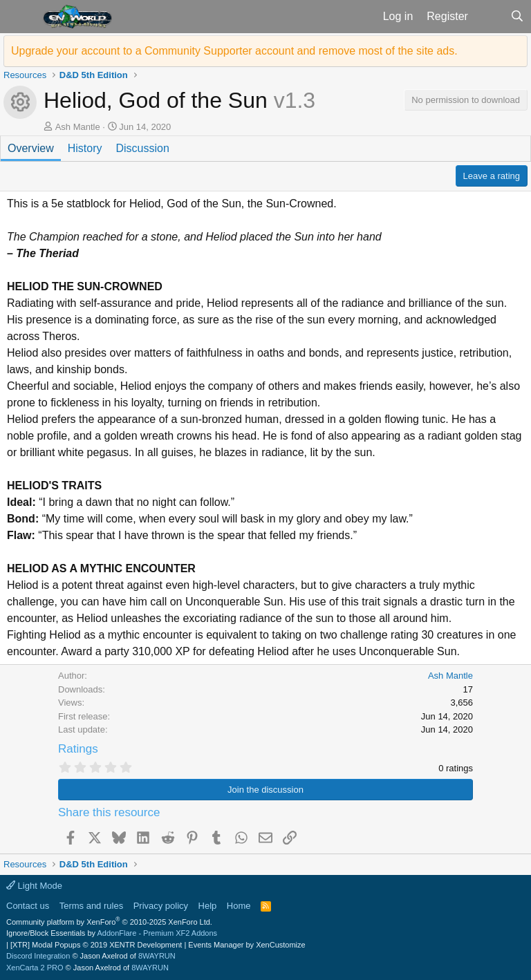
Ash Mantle (78, 127)
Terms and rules (91, 906)
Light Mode (34, 886)
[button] (20, 17)
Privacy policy (161, 906)
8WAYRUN (157, 956)
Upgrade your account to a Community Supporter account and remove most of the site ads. (234, 51)
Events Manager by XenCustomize (246, 945)
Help (208, 906)
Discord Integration (38, 956)
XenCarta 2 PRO (35, 968)
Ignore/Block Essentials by (112, 933)
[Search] (517, 17)
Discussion (142, 148)
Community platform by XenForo (109, 922)
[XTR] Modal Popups (96, 945)
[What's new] (489, 17)
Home (239, 906)
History (85, 148)
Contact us (28, 906)
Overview (31, 148)
